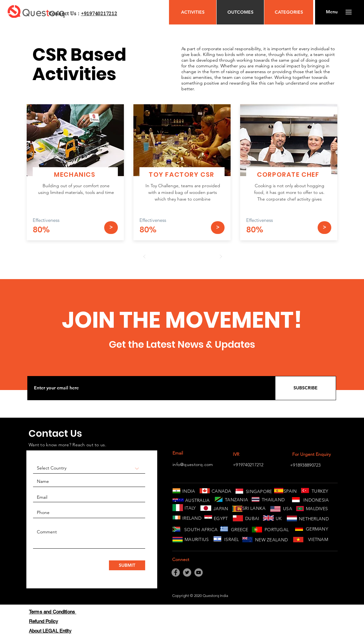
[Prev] (145, 257)
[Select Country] (89, 468)
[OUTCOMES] (240, 12)
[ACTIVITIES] (193, 12)
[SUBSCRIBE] (306, 388)
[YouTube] (199, 572)
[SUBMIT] (127, 565)
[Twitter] (187, 572)
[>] (111, 228)
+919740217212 (99, 14)
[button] (332, 12)
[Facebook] (176, 572)
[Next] (221, 257)
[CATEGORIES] (289, 12)
